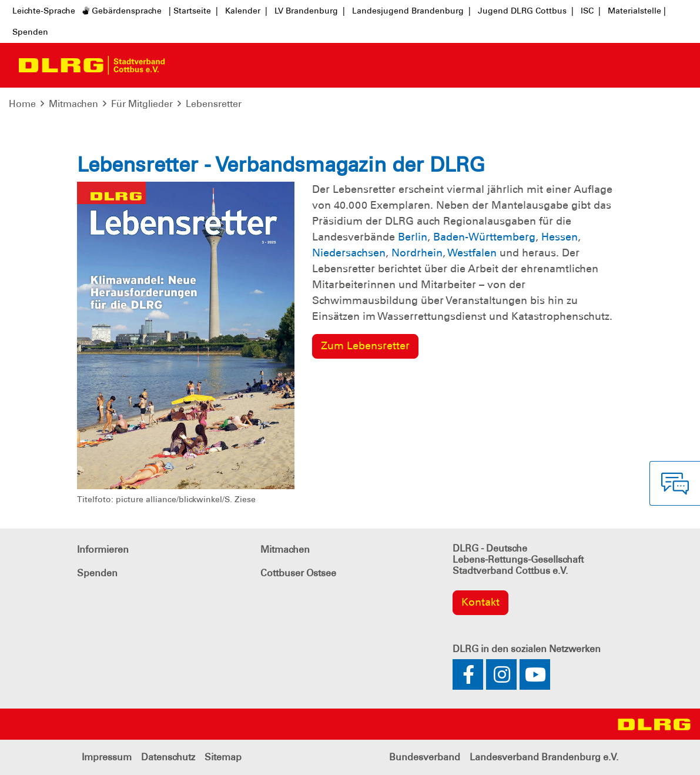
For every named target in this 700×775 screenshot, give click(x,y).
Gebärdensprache (122, 11)
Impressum (107, 757)
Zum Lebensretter (365, 346)
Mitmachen (73, 104)
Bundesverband (425, 757)
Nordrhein (417, 253)
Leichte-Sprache (44, 11)
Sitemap (223, 757)
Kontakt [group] (480, 602)
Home (22, 104)
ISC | (591, 11)
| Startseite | (193, 11)
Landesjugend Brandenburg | (411, 11)
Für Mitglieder (142, 104)
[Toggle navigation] (185, 65)
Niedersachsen (349, 253)
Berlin (413, 237)
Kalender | (246, 11)
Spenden (30, 32)
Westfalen (472, 253)
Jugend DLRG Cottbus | (526, 11)
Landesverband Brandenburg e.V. (544, 757)
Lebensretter (214, 104)
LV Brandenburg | (310, 11)
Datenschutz (168, 757)
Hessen (560, 237)
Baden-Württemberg (484, 237)
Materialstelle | (637, 11)
